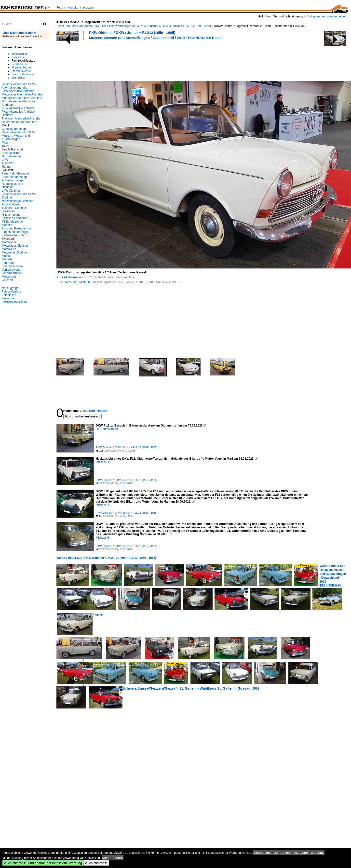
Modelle (7, 225)
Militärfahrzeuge (12, 222)
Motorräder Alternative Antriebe (22, 94)
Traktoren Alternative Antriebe (21, 119)
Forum (61, 8)
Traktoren (8, 163)
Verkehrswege (11, 270)
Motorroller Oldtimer (15, 253)
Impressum (87, 8)
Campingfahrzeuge (14, 129)
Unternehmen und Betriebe (19, 122)
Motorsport (9, 277)
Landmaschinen (12, 273)
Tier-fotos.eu (19, 78)
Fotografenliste (11, 292)
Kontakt (73, 8)
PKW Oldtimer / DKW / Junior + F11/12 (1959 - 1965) (132, 33)
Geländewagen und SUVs (19, 132)
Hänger (7, 167)
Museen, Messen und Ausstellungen (16, 137)
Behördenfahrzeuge (15, 177)
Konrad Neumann (69, 277)
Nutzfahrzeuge (11, 156)
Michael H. (103, 462)
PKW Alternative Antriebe (18, 108)
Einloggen (313, 16)
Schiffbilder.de (20, 64)
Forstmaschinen (12, 266)
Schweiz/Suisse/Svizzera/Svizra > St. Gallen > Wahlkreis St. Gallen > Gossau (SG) (191, 688)
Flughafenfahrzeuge (15, 232)
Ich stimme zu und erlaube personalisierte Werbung (43, 863)
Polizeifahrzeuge (13, 180)
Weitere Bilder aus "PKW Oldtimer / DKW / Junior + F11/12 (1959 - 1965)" (107, 558)
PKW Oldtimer (149, 26)
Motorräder (9, 242)
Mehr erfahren (113, 858)
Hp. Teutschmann (107, 429)
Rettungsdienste (12, 184)
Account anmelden (334, 16)
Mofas (6, 256)
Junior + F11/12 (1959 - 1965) (191, 26)
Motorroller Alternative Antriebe (22, 98)
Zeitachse (8, 298)
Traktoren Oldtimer (14, 208)
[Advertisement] (146, 60)
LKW (5, 160)
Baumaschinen (11, 153)
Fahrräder (8, 263)
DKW (165, 26)
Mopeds (7, 259)
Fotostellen (9, 295)
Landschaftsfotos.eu (23, 74)
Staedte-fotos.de (21, 71)
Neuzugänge (10, 288)
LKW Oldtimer (11, 191)
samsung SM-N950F (78, 282)
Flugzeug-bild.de (21, 67)
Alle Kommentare (95, 411)
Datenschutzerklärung (14, 302)
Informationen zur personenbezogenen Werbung (289, 853)
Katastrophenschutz (15, 235)
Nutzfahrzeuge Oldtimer (17, 201)
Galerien (7, 280)
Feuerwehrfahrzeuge (15, 174)
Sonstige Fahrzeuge (15, 218)
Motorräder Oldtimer (15, 246)
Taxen (6, 146)
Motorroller (9, 249)
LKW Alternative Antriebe (18, 91)
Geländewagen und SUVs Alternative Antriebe (19, 86)
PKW (5, 143)
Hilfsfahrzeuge (11, 215)
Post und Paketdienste (16, 228)
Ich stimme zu (96, 863)
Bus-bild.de (18, 57)
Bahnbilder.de (20, 54)
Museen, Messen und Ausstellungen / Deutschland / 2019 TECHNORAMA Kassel (156, 38)
